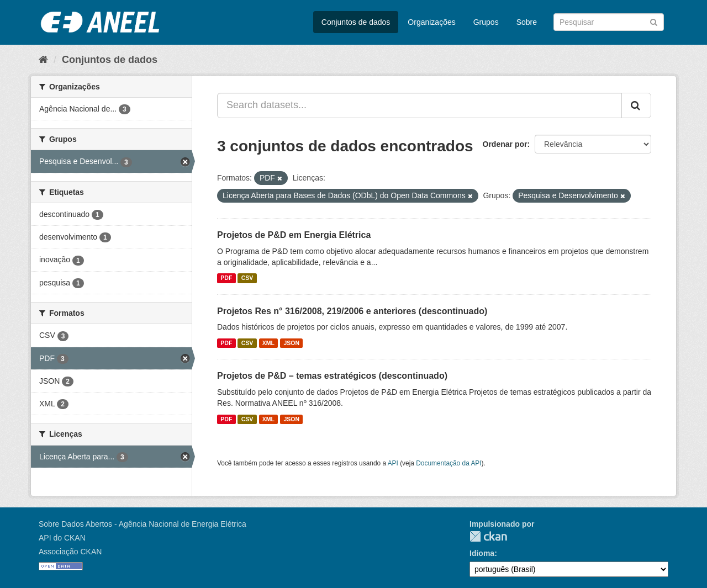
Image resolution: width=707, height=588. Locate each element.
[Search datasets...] (420, 105)
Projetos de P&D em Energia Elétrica (294, 235)
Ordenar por (505, 144)
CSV (247, 278)
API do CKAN (62, 538)
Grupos (486, 22)
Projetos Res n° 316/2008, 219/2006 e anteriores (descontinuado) (352, 311)
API (393, 463)
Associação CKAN (70, 552)
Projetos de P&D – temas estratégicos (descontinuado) (332, 376)
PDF (226, 278)
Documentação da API (449, 463)
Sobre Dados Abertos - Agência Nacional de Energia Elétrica (143, 524)
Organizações (431, 22)
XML (268, 343)
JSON (292, 343)
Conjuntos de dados (356, 22)
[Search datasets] (609, 22)
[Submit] (654, 21)
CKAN (488, 536)
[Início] (43, 60)
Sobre (527, 22)
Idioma (482, 553)
